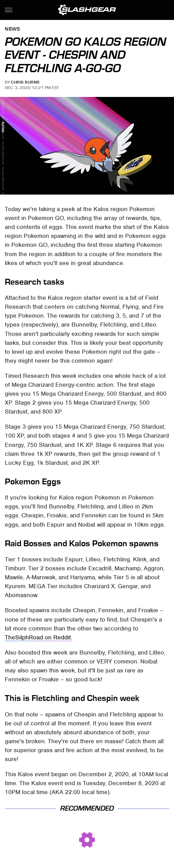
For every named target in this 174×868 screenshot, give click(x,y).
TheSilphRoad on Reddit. (39, 637)
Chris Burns (25, 82)
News (12, 29)
